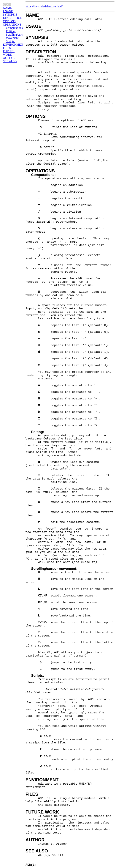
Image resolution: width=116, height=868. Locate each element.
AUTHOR (35, 840)
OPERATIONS (40, 171)
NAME (32, 15)
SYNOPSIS (37, 37)
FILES (32, 794)
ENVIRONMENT (42, 780)
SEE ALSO (37, 851)
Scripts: (38, 676)
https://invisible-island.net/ (41, 6)
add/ (60, 6)
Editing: (38, 432)
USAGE (33, 26)
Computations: (43, 175)
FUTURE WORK (42, 812)
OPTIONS (36, 116)
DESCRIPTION (41, 52)
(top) (7, 5)
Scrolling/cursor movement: (54, 569)
